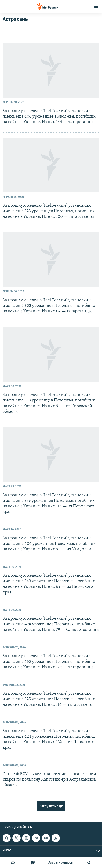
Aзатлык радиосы (61, 863)
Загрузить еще (51, 806)
